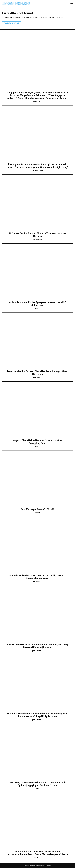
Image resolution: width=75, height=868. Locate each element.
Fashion (37, 239)
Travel (37, 102)
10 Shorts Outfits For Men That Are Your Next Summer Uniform (37, 235)
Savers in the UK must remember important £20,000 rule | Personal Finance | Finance (37, 646)
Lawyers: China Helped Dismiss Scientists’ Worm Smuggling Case (37, 442)
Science (37, 789)
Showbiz (37, 582)
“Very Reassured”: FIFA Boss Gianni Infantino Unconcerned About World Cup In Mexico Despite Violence (37, 853)
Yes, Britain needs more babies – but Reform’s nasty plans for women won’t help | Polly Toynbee (37, 715)
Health (37, 513)
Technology (37, 171)
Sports (37, 858)
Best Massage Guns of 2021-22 (37, 509)
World (37, 378)
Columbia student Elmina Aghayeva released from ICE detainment (37, 304)
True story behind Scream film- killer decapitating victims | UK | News (37, 373)
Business (37, 651)
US (37, 309)
